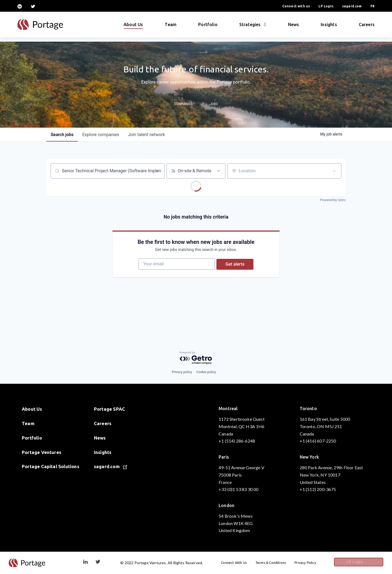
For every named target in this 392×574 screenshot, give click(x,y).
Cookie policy (206, 372)
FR (373, 6)
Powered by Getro (333, 200)
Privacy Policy (317, 563)
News (294, 27)
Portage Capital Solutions (50, 467)
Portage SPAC (109, 409)
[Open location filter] (334, 171)
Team (171, 27)
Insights (329, 27)
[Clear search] (157, 171)
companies (101, 135)
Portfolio (208, 27)
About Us (133, 27)
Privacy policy (182, 372)
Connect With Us (245, 563)
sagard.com (352, 6)
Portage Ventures (42, 452)
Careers (367, 27)
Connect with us (296, 6)
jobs (62, 135)
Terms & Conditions (282, 563)
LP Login (326, 6)
